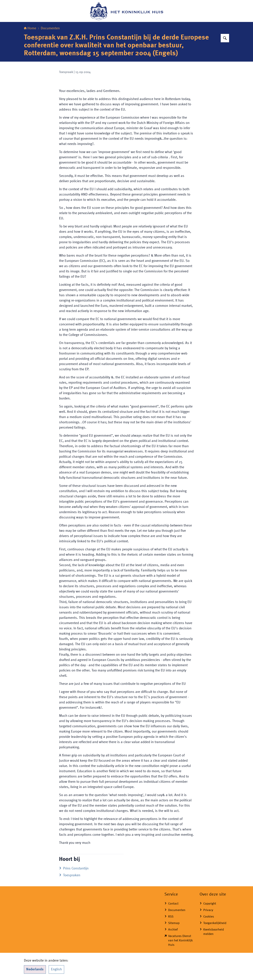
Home (30, 28)
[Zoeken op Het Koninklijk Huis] (225, 38)
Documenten (50, 28)
